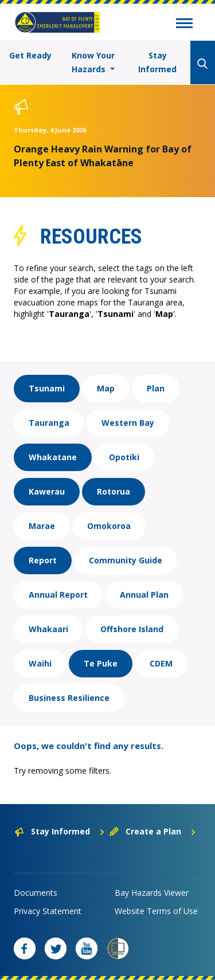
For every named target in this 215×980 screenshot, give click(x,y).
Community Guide (126, 560)
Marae (42, 526)
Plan (156, 388)
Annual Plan (144, 595)
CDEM (161, 663)
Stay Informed (157, 62)
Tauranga (49, 423)
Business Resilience (69, 698)
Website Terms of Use (156, 911)
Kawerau (47, 491)
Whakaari (48, 629)
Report (43, 560)
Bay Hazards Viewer (152, 893)
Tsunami (47, 388)
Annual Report (58, 595)
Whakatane (53, 457)
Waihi (40, 663)
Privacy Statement (48, 911)
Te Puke (101, 663)
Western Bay (128, 423)
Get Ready (30, 55)
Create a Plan (153, 831)
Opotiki (124, 457)
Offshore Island (132, 629)
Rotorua (114, 491)
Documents (36, 893)
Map (106, 388)
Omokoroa (109, 526)
